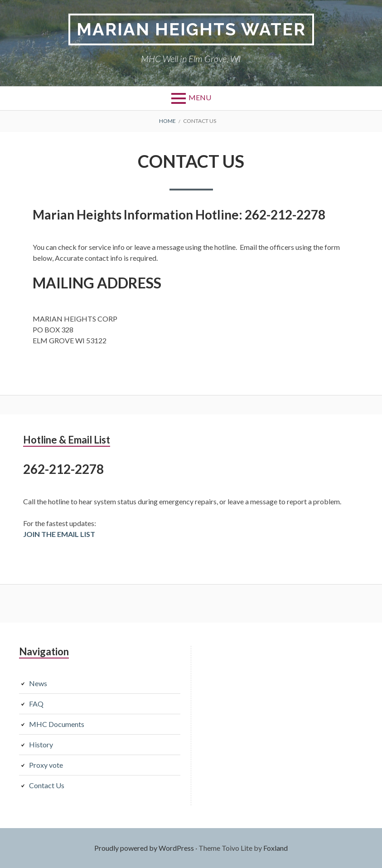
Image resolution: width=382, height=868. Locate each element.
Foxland (276, 848)
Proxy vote (46, 765)
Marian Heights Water (191, 29)
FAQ (36, 704)
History (41, 744)
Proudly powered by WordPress (144, 848)
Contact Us (47, 785)
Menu (200, 97)
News (38, 683)
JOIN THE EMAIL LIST (59, 534)
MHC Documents (57, 724)
